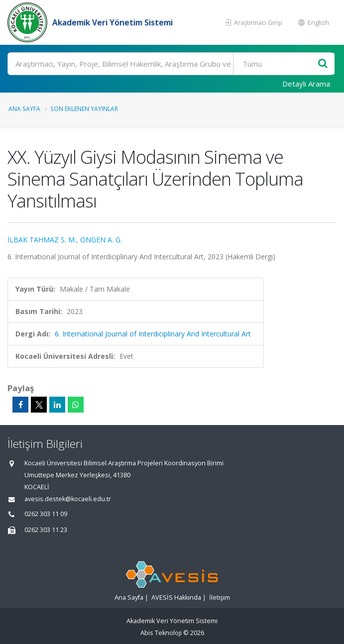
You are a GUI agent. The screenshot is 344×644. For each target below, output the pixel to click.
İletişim (220, 597)
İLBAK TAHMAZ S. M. (42, 240)
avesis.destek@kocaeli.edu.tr (68, 499)
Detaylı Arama (306, 84)
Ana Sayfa (24, 108)
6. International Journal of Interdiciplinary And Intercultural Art (153, 334)
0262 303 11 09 (46, 514)
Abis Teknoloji (161, 633)
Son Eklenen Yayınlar (84, 108)
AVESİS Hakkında (176, 597)
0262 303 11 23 (46, 530)
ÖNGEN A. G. (101, 240)
